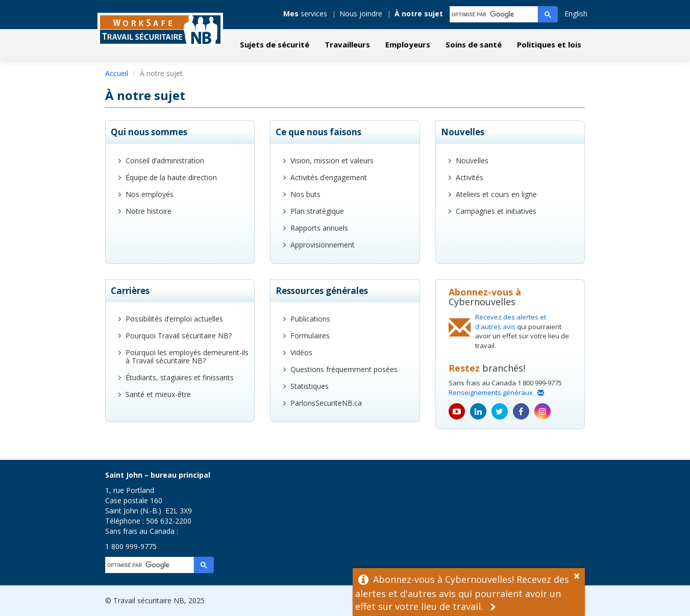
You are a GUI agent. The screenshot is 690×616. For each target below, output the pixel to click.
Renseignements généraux (496, 392)
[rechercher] (494, 15)
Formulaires (310, 336)
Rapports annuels (319, 228)
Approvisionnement (323, 245)
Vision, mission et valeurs (332, 161)
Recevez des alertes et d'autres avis (511, 322)
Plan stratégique (317, 211)
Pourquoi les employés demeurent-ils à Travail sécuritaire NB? (187, 356)
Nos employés (150, 194)
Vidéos (301, 352)
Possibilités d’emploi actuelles (174, 319)
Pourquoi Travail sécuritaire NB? (179, 336)
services (305, 14)
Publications (310, 319)
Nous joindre (361, 14)
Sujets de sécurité (275, 44)
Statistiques (310, 386)
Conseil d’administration (165, 161)
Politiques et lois (549, 44)
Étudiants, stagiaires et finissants (180, 377)
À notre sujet (419, 14)
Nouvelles (472, 161)
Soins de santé (474, 44)
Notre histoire (149, 211)
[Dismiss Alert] (579, 575)
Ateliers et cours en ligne (496, 194)
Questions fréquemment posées (344, 369)
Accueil (117, 73)
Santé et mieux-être (158, 394)
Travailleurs (347, 44)
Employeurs (408, 44)
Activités (470, 177)
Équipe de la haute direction (171, 177)
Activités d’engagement (329, 177)
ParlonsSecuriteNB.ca (326, 403)
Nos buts (305, 194)
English (576, 14)
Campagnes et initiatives (496, 211)
